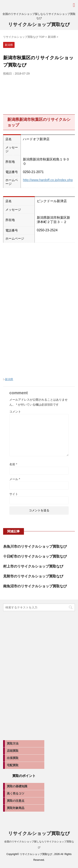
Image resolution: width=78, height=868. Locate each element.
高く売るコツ (16, 793)
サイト (14, 494)
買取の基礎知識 (17, 786)
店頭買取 (13, 751)
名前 (13, 464)
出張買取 (13, 758)
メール (15, 479)
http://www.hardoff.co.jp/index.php (48, 180)
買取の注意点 (16, 801)
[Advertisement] (39, 94)
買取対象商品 (16, 808)
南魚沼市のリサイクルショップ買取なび (35, 586)
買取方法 (13, 743)
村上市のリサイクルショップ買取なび (33, 566)
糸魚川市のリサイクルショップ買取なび (35, 547)
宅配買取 (13, 765)
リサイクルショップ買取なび (39, 24)
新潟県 (9, 379)
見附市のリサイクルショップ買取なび (33, 576)
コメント (15, 412)
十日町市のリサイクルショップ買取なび (35, 556)
